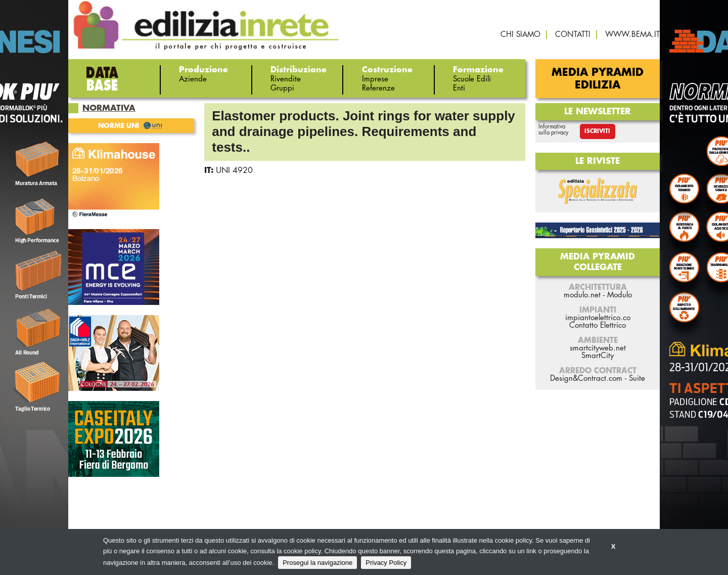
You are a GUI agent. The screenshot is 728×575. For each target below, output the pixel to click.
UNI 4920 (234, 170)
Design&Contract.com (586, 379)
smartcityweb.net (598, 348)
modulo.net (582, 295)
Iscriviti (597, 131)
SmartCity (598, 356)
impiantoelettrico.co (598, 318)
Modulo (620, 295)
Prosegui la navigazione (317, 563)
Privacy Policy (386, 563)
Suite (637, 379)
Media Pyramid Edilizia (598, 79)
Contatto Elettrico (598, 325)
